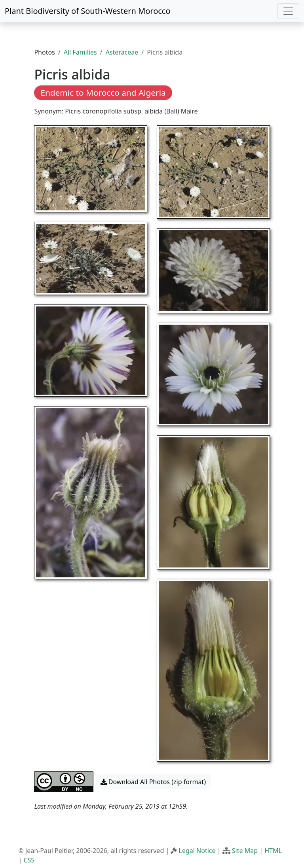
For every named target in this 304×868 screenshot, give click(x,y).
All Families (80, 52)
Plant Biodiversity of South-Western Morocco (88, 11)
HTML (273, 851)
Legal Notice (197, 851)
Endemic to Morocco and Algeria (103, 93)
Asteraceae (122, 52)
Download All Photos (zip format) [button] (153, 782)
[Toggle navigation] (288, 11)
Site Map (245, 851)
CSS (29, 860)
